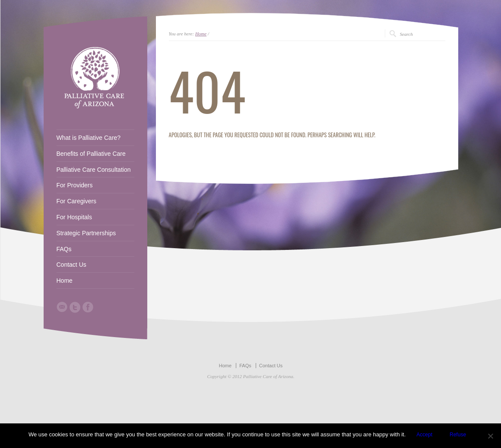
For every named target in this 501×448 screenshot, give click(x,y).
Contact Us (71, 265)
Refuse (458, 435)
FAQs (64, 249)
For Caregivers (77, 201)
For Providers (75, 185)
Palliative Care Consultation (94, 170)
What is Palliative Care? (89, 138)
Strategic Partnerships (86, 233)
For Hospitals (74, 217)
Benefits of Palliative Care (91, 154)
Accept (424, 435)
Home (201, 34)
